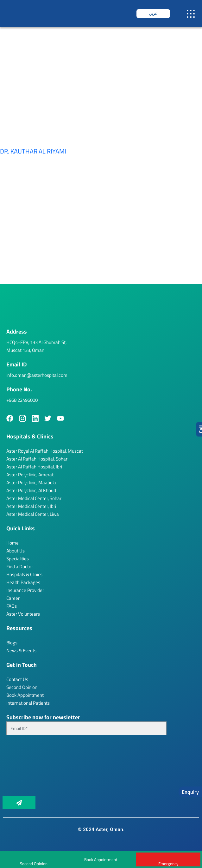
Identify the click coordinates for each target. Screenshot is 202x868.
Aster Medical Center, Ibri (31, 506)
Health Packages (23, 582)
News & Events (21, 651)
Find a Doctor (20, 567)
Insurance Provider (25, 590)
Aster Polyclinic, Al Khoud (31, 490)
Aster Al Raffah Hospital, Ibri (34, 467)
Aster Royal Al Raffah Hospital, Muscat (45, 451)
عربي (153, 13)
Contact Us (17, 679)
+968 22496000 (22, 400)
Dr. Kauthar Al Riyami (33, 151)
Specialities (18, 559)
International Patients (28, 703)
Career (13, 598)
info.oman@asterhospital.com (37, 375)
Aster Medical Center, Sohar (34, 498)
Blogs (12, 643)
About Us (16, 551)
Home (13, 543)
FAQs (12, 606)
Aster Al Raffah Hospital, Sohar (37, 459)
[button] (191, 14)
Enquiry (190, 792)
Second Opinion (22, 687)
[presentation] (32, 768)
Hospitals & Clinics (24, 574)
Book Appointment (101, 859)
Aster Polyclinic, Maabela (31, 482)
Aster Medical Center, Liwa (33, 514)
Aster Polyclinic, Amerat (30, 475)
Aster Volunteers (23, 614)
